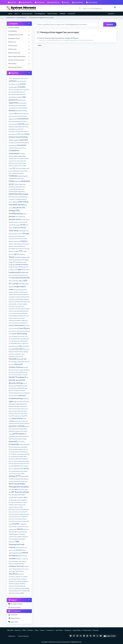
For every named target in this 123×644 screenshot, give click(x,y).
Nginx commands (18, 402)
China (17, 131)
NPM (21, 404)
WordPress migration (14, 584)
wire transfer (12, 571)
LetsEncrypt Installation (15, 320)
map (17, 356)
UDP (13, 532)
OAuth (25, 406)
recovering (15, 449)
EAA (26, 222)
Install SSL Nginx (20, 299)
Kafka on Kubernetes (14, 311)
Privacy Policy (87, 630)
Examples (20, 236)
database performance (15, 179)
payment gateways (25, 424)
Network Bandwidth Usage (20, 388)
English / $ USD (110, 636)
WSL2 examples (16, 593)
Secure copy (20, 464)
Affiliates (63, 14)
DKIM (11, 194)
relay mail (25, 449)
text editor (26, 514)
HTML (10, 281)
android (19, 94)
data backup (16, 171)
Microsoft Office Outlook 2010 (17, 362)
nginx (11, 401)
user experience (23, 532)
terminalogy (20, 514)
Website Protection (22, 556)
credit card (16, 166)
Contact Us (71, 14)
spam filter (21, 489)
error (19, 234)
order (25, 419)
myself (15, 386)
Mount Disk (25, 372)
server (26, 468)
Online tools (20, 411)
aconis (18, 84)
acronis (23, 84)
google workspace (22, 264)
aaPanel (12, 81)
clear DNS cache (13, 134)
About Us (18, 630)
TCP (26, 512)
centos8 (16, 127)
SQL (10, 495)
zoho (22, 593)
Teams (10, 514)
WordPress (13, 574)
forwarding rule (13, 249)
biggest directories (14, 119)
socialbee (25, 487)
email (23, 225)
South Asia (11, 489)
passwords (17, 424)
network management (24, 393)
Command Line (13, 143)
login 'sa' (19, 343)
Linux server (21, 336)
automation (19, 108)
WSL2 (10, 593)
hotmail (22, 275)
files (10, 246)
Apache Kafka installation (15, 97)
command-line (13, 145)
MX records (17, 380)
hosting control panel (14, 275)
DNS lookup (23, 194)
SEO (22, 469)
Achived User (12, 84)
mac (20, 346)
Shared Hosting (53, 2)
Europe (26, 233)
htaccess (15, 278)
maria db (20, 356)
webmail (18, 550)
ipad (28, 302)
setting (22, 474)
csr (14, 168)
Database (13, 176)
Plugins (25, 439)
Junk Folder (18, 309)
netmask (11, 388)
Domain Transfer (13, 222)
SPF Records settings (20, 492)
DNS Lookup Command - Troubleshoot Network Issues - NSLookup (18, 199)
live (27, 341)
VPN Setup (25, 537)
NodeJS (13, 404)
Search (110, 24)
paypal (22, 429)
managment (12, 356)
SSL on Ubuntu (24, 502)
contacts (22, 159)
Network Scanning (13, 396)
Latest (14, 318)
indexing (11, 292)
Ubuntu (20, 529)
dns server (17, 208)
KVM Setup (20, 316)
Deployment (22, 184)
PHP (26, 434)
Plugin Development (17, 439)
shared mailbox (25, 476)
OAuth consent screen (23, 409)
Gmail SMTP (17, 257)
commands (21, 145)
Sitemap (96, 630)
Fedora (24, 241)
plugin (10, 439)
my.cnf (25, 383)
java (23, 306)
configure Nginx (22, 156)
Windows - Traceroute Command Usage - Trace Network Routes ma (18, 561)
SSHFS (20, 495)
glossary (23, 254)
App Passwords (21, 100)
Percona (21, 431)
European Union (13, 236)
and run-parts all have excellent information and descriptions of (19, 92)
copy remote (20, 161)
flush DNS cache (21, 246)
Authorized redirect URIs (15, 106)
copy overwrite (13, 161)
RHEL (18, 459)
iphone (10, 304)
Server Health (24, 471)
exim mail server (19, 239)
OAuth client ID (13, 409)
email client (17, 228)
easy (10, 225)
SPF (10, 492)
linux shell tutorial (25, 339)
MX (10, 380)
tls (27, 517)
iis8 (13, 284)
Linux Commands (16, 325)
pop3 (15, 441)
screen (15, 464)
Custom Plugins (22, 168)
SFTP (18, 476)
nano (23, 386)
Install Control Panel (17, 295)
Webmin (24, 550)
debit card (18, 181)
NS (26, 404)
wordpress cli (18, 577)
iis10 (26, 281)
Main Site (12, 2)
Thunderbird (23, 517)
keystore (19, 313)
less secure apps (21, 318)
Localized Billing (13, 343)
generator (11, 254)
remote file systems (14, 452)
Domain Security (25, 220)
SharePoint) (12, 479)
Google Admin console (21, 262)
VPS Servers (40, 2)
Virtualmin (11, 537)
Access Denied (20, 81)
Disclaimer (68, 630)
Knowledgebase (40, 14)
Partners (30, 630)
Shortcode (16, 481)
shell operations (19, 479)
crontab (24, 166)
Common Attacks (13, 148)
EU (22, 234)
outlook (11, 421)
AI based (21, 87)
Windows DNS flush (19, 564)
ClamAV (21, 131)
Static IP (17, 505)
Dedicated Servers (25, 2)
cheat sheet (22, 127)
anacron (11, 90)
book (10, 121)
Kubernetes (24, 313)
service (18, 474)
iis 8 (22, 281)
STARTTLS (11, 505)
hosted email (14, 272)
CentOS (21, 124)
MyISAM (11, 386)
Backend (25, 108)
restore (25, 457)
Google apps (12, 265)
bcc (16, 113)
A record (25, 78)
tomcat (11, 519)
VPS (10, 539)
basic (13, 114)
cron (21, 166)
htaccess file (24, 278)
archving (20, 103)
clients (23, 134)
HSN (10, 278)
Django (23, 192)
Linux (23, 320)
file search (20, 244)
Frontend (16, 251)
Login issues (25, 343)
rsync (10, 461)
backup (12, 110)
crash (16, 163)
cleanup (26, 131)
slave (26, 481)
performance (18, 434)
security (16, 466)
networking (26, 399)
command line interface (23, 143)
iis (20, 281)
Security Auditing (24, 466)
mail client (19, 349)
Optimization (17, 418)
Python (21, 445)
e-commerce (21, 222)
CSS (17, 168)
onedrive (15, 411)
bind (21, 119)
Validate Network (13, 534)
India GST (16, 292)
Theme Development (14, 517)
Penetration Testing (14, 431)
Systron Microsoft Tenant (22, 509)
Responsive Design (18, 457)
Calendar (15, 124)
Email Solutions (78, 2)
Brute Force (25, 121)
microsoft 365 (22, 359)
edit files (14, 225)
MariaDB (13, 359)
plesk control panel (24, 436)
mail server (27, 349)
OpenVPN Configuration (15, 416)
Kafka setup (23, 311)
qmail (25, 445)
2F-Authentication (16, 78)
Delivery (17, 184)
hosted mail (24, 272)
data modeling (12, 173)
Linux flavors (24, 328)
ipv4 (14, 306)
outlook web (17, 421)
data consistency (24, 171)
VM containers (18, 537)
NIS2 (10, 404)
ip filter (25, 302)
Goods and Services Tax (19, 260)
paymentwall (16, 429)
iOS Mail (17, 302)
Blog (37, 630)
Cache (10, 124)
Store (16, 14)
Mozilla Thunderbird (17, 377)
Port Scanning (21, 442)
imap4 (17, 286)
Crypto (11, 168)
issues (17, 306)
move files (25, 375)
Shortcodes (22, 481)
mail (13, 349)
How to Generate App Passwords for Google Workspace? (76, 39)
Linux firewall (15, 329)
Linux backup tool (23, 323)
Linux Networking (19, 334)
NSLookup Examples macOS (16, 406)
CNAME (11, 140)
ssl (25, 497)
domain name (15, 219)
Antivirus (23, 94)
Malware (11, 352)
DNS (16, 194)
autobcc (24, 106)
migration (13, 372)
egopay (18, 225)
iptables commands (18, 304)
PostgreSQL (14, 444)
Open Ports (17, 414)
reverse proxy (12, 459)
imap (16, 283)
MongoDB (19, 372)
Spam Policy (77, 630)
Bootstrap (19, 121)
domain (12, 216)
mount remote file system (15, 375)
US (18, 532)
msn (27, 377)
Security (66, 2)
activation (11, 87)
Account (111, 14)
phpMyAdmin (12, 436)
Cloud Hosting (21, 137)
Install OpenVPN (20, 297)
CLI (19, 134)
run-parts (14, 461)
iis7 (10, 283)
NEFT (26, 386)
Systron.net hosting (20, 512)
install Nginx (12, 297)
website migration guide (15, 553)
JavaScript (12, 309)
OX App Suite (24, 421)
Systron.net (12, 512)
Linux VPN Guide (22, 341)
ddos (22, 179)
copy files (26, 159)
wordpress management (22, 581)
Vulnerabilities (15, 539)
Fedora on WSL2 (13, 244)
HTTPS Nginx (16, 281)
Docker (25, 214)
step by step (22, 505)
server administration (14, 471)
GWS (16, 270)
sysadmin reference (14, 507)
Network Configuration (15, 391)
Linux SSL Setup (13, 341)
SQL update (14, 495)
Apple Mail (13, 103)
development (12, 187)
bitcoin (26, 119)
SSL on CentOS (16, 502)
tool (14, 519)
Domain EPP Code (20, 217)
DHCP (21, 187)
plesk (17, 436)
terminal (15, 514)
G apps (25, 251)
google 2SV (12, 262)
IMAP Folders (22, 284)
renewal (21, 452)
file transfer (26, 244)
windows (12, 558)
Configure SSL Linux (14, 159)
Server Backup (92, 2)
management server (19, 354)
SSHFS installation (19, 498)
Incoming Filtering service (20, 290)
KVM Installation (13, 316)
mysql (19, 386)
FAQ (20, 241)
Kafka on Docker (25, 309)
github (19, 254)
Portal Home (11, 17)
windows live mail (16, 566)
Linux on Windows (13, 336)
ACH (25, 81)
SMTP (11, 484)
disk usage (18, 192)
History (28, 270)
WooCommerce (20, 571)
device (18, 187)
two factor (20, 527)
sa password (20, 461)
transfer (16, 524)
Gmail (11, 257)
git (15, 254)
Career (42, 630)
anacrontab (17, 90)
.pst (10, 78)
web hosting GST (20, 548)
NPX (24, 404)
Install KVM (26, 295)
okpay (10, 411)
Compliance (14, 150)
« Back (40, 45)
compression (14, 153)
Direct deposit (18, 189)
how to (26, 275)
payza (25, 429)
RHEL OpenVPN (24, 459)
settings (12, 476)
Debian (12, 181)
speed (26, 489)
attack (25, 103)
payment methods (17, 426)
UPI (16, 532)
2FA (22, 78)
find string (14, 246)
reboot (10, 449)
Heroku (24, 270)
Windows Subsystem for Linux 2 (20, 569)
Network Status (52, 14)
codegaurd (16, 140)
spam (16, 489)
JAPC (20, 306)
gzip (20, 269)
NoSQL (18, 404)
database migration (23, 176)
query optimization (22, 447)
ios (13, 302)
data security (20, 173)
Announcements (27, 14)
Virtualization (21, 534)
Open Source (24, 414)
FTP (21, 251)
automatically (12, 108)
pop (10, 441)
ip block (21, 302)
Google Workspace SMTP (15, 267)
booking (14, 121)
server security (13, 474)
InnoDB (21, 292)
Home (10, 14)
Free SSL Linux (21, 249)
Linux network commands (15, 331)
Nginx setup (26, 402)
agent (16, 87)
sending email (17, 469)
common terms (22, 148)
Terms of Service (23, 636)
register (20, 449)
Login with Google (13, 346)
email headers (22, 231)
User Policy (59, 630)
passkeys (11, 424)
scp (12, 464)
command (24, 140)
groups (24, 267)
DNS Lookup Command (15, 197)
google (27, 260)
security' (11, 469)
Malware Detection (19, 352)
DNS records (19, 205)
